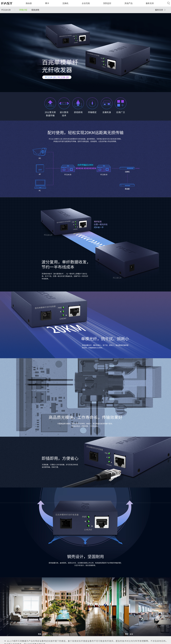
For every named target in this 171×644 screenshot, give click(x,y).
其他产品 (129, 3)
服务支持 (150, 3)
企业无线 (86, 3)
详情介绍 (23, 10)
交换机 (65, 3)
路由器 (29, 3)
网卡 (47, 3)
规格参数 (35, 10)
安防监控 (107, 3)
